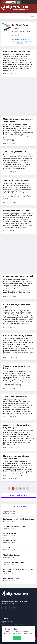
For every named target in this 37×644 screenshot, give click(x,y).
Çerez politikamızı (17, 633)
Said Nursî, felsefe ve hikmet (17, 180)
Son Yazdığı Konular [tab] (18, 495)
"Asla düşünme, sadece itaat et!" (15, 562)
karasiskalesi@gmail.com (22, 39)
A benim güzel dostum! (12, 555)
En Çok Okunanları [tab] (19, 506)
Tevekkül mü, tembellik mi (15, 397)
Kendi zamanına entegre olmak (18, 336)
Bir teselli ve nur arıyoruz (12, 548)
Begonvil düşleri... (10, 512)
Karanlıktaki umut (9, 541)
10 (24, 488)
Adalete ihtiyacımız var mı (15, 152)
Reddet (8, 638)
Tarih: (4, 2)
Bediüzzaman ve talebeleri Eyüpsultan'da (18, 519)
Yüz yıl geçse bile (9, 533)
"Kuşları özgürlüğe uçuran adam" (15, 526)
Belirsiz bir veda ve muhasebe (17, 52)
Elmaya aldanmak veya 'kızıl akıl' (18, 276)
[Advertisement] (18, 98)
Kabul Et (17, 638)
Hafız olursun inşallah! (11, 579)
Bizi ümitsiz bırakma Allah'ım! (17, 211)
